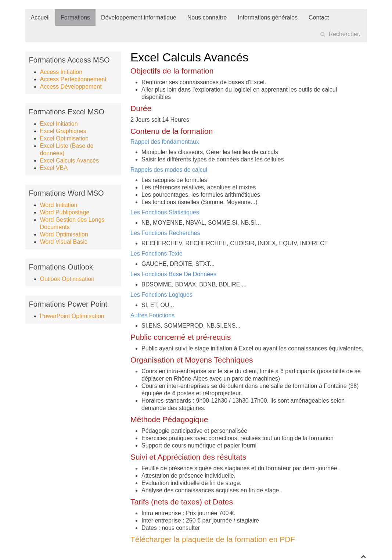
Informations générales (268, 17)
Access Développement (71, 87)
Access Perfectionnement (73, 79)
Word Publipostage (65, 212)
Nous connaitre (207, 17)
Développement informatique (139, 17)
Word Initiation (59, 205)
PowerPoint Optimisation (72, 316)
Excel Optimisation (64, 138)
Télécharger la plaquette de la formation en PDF (213, 539)
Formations (75, 17)
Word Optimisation (64, 234)
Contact (319, 17)
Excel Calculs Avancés (70, 160)
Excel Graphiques (63, 131)
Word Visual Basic (64, 242)
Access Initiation (61, 72)
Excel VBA (54, 168)
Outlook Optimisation (67, 279)
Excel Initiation (59, 124)
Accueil (40, 17)
